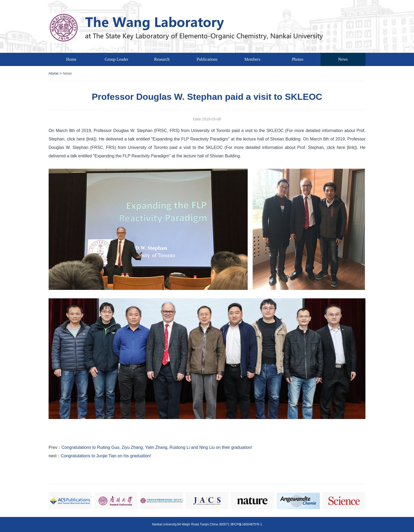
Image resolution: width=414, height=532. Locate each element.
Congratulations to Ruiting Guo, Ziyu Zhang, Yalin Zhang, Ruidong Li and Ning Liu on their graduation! (157, 447)
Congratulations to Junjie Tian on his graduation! (106, 456)
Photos (298, 59)
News (343, 59)
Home (71, 59)
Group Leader (117, 59)
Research (162, 59)
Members (252, 59)
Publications (207, 59)
